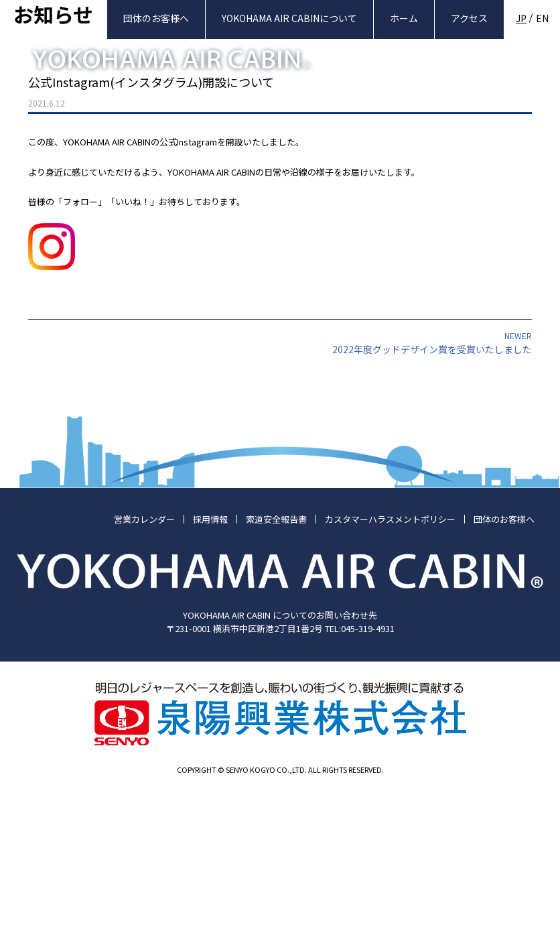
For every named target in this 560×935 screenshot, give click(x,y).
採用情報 (210, 660)
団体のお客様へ (156, 18)
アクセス (469, 18)
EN (542, 18)
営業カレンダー (144, 660)
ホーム (404, 18)
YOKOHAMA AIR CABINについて (289, 18)
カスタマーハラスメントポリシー (390, 660)
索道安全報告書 (276, 660)
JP (521, 18)
